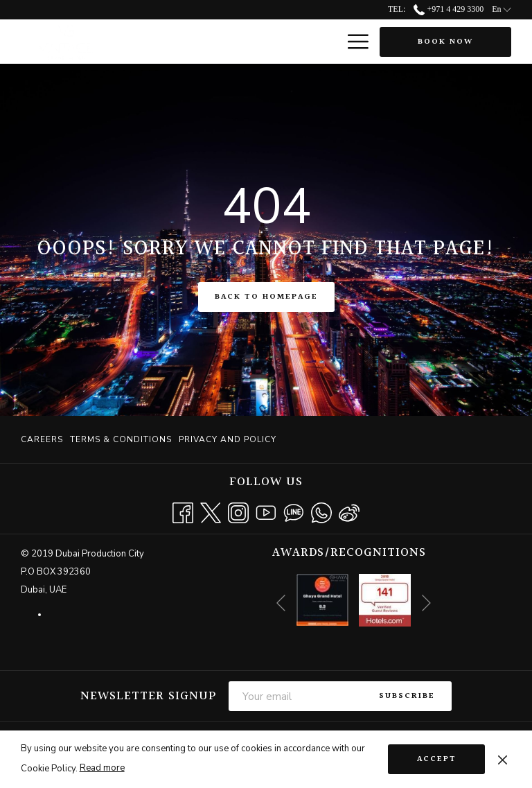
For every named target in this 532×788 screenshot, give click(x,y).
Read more (102, 768)
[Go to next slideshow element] (426, 603)
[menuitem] (44, 439)
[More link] (353, 42)
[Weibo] (349, 512)
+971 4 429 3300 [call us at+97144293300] (449, 9)
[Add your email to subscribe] (295, 696)
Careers (42, 439)
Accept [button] (437, 759)
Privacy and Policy (228, 439)
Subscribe (407, 696)
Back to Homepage (266, 297)
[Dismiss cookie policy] (503, 759)
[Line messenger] (294, 512)
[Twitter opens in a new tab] (211, 512)
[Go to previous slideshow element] (281, 603)
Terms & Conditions (121, 439)
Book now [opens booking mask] (445, 42)
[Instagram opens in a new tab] (238, 512)
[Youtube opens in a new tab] (266, 512)
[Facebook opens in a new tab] (183, 512)
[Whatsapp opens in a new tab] (321, 512)
